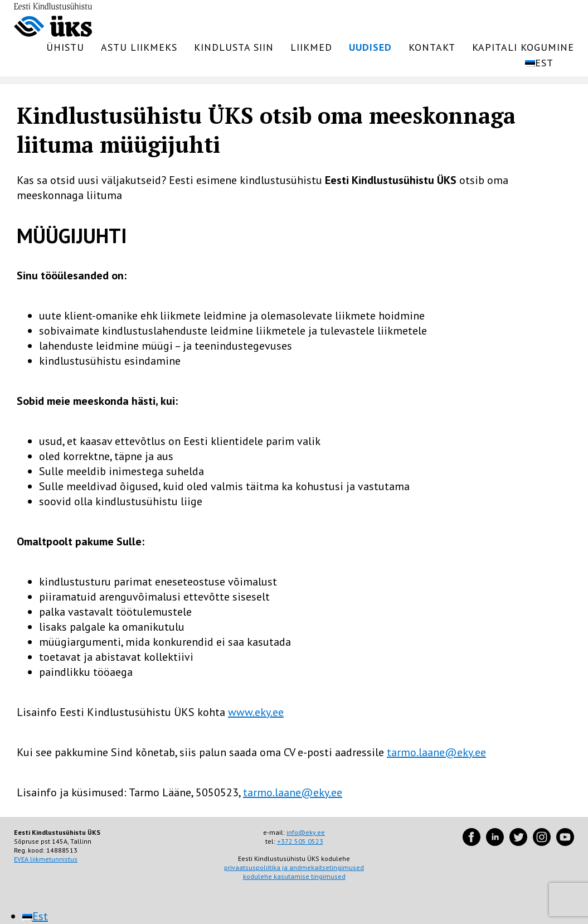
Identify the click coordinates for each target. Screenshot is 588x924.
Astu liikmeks (139, 47)
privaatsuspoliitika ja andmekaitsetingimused (294, 867)
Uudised (370, 47)
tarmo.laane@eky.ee (436, 752)
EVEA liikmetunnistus (46, 859)
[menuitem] (547, 63)
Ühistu (65, 47)
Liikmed (311, 47)
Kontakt (432, 47)
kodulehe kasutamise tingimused (294, 876)
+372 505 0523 (300, 841)
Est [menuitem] (40, 916)
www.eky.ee (256, 712)
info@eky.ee (306, 832)
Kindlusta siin (234, 47)
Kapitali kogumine (523, 47)
